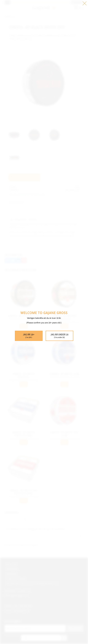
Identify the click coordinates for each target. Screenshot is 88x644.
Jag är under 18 (59, 336)
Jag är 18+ (29, 336)
